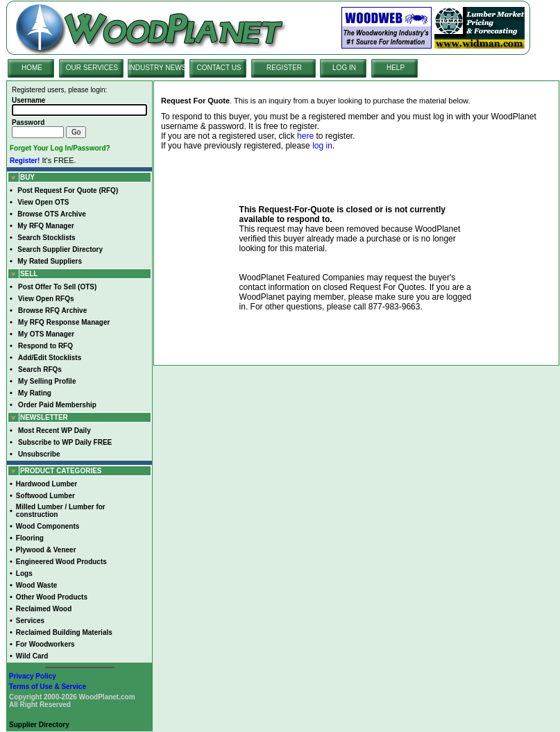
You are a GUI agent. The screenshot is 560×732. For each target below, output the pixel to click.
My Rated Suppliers (50, 261)
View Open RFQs (46, 299)
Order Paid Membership (57, 405)
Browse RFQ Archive (52, 310)
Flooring (30, 538)
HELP (396, 68)
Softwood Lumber (45, 496)
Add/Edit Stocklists (50, 358)
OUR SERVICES (92, 68)
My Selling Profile (47, 381)
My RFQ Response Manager (64, 322)
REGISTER (284, 68)
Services (30, 621)
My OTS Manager (46, 334)
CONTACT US (219, 68)
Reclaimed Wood (44, 609)
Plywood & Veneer (46, 550)
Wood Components (48, 526)
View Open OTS (43, 202)
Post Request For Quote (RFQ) (68, 190)
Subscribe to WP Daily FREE (65, 442)
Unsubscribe (39, 454)
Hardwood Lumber (46, 484)
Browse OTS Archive (52, 214)
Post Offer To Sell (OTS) (57, 287)
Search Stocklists (46, 238)
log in (322, 146)
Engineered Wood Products (61, 562)
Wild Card (32, 656)
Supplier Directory (39, 725)
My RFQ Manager (46, 226)
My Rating (35, 393)
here (305, 136)
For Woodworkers (45, 644)
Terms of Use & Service (48, 687)
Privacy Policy (33, 676)
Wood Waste (36, 585)
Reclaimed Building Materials (64, 632)
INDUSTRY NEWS (158, 68)
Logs (24, 573)
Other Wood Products (52, 597)
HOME (32, 68)
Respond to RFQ (45, 346)
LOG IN (344, 68)
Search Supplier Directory (60, 249)
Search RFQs (40, 369)
